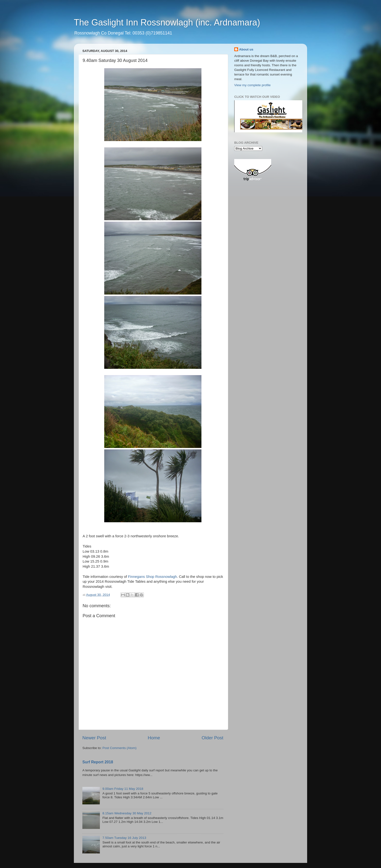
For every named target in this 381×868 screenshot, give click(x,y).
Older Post (212, 738)
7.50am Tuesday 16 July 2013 (124, 838)
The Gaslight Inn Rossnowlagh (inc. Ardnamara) (167, 22)
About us (246, 49)
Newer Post (94, 738)
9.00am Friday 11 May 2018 (123, 789)
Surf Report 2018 (98, 762)
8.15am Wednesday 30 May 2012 (127, 813)
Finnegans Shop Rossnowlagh (152, 577)
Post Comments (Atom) (120, 748)
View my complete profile (252, 85)
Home (154, 738)
